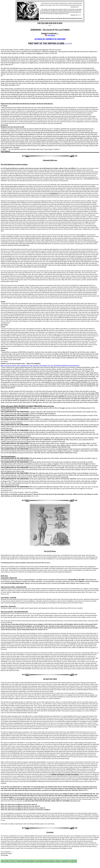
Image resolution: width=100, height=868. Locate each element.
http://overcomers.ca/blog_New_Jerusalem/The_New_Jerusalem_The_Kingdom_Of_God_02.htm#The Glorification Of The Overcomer (40, 365)
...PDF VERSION (50, 35)
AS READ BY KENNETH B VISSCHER (50, 39)
